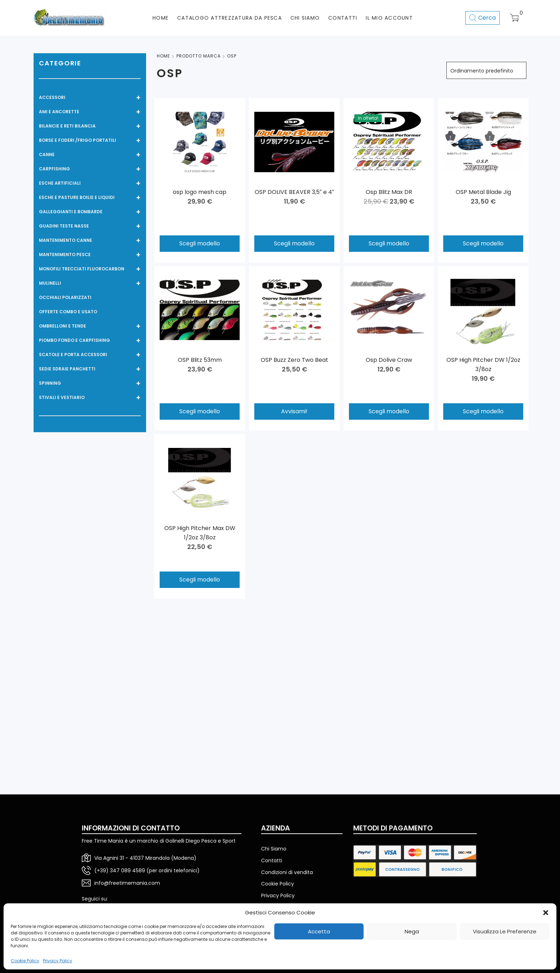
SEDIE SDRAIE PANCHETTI (90, 369)
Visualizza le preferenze (505, 931)
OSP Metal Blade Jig (483, 192)
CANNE (90, 155)
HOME (161, 18)
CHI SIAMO (305, 18)
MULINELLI (90, 283)
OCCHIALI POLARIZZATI (65, 297)
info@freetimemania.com (127, 883)
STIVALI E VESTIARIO (90, 398)
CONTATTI (343, 18)
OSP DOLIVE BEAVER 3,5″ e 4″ (294, 192)
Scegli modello (200, 243)
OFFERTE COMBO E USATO (68, 312)
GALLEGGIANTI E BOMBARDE (90, 212)
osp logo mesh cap (200, 192)
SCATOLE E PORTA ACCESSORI (90, 355)
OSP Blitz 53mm (200, 360)
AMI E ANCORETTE (90, 112)
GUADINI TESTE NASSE (90, 226)
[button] (546, 913)
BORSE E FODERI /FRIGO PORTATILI (90, 140)
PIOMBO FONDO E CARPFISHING (90, 340)
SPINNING (90, 383)
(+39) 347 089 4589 (120, 870)
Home (163, 56)
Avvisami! (294, 411)
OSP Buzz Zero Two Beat (294, 360)
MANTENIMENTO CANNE (90, 240)
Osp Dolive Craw (389, 359)
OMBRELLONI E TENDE (90, 326)
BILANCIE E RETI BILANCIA (90, 126)
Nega (412, 931)
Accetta (319, 931)
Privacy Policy (57, 961)
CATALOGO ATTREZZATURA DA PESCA (229, 18)
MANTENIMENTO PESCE (90, 255)
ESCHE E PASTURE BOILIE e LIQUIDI (90, 198)
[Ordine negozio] (486, 70)
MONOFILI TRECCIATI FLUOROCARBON (90, 269)
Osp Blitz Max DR (389, 192)
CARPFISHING (90, 169)
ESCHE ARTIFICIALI (90, 183)
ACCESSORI (90, 98)
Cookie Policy (25, 961)
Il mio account (389, 18)
